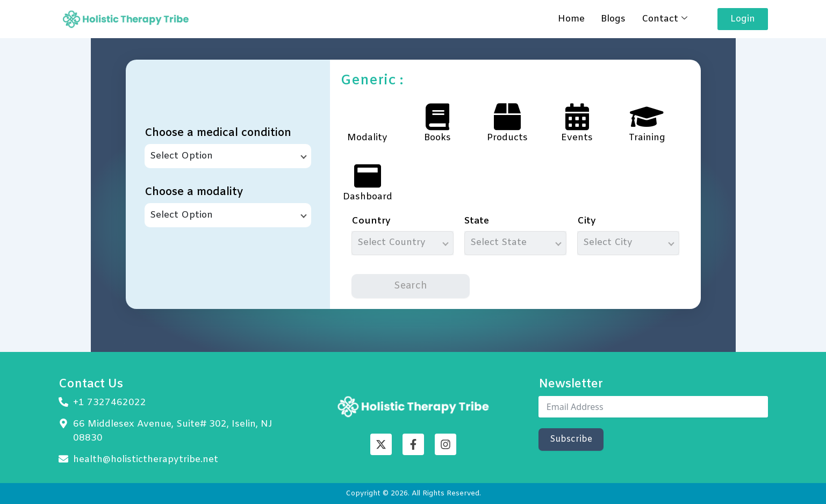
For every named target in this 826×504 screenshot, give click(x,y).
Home (571, 19)
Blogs (613, 19)
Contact (665, 19)
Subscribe (571, 439)
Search (411, 286)
